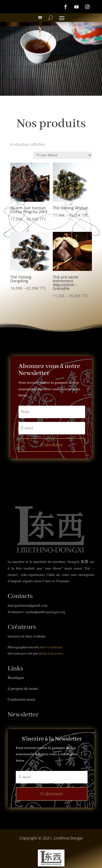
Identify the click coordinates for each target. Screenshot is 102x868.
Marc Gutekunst (51, 647)
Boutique (16, 678)
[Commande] (63, 155)
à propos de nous (23, 689)
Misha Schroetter (51, 654)
